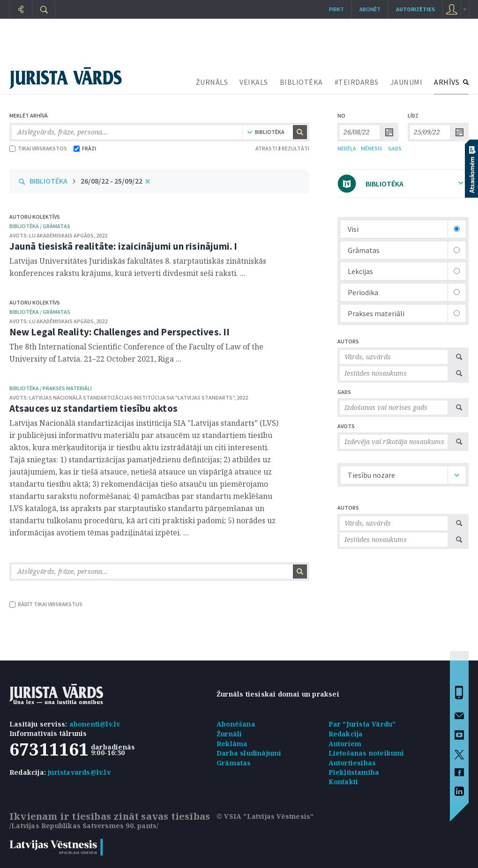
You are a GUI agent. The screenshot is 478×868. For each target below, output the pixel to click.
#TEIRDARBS (357, 82)
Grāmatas (234, 763)
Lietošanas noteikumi (366, 753)
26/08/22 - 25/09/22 (112, 181)
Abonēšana (236, 724)
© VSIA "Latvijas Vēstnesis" (265, 816)
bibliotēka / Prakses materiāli (51, 388)
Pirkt (336, 9)
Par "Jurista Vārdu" (362, 724)
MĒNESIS (372, 148)
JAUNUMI (407, 82)
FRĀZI (85, 148)
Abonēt (370, 9)
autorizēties (415, 9)
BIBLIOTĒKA (301, 82)
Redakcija (346, 734)
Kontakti (344, 782)
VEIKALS (254, 82)
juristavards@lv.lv (79, 772)
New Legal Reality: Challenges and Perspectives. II (119, 332)
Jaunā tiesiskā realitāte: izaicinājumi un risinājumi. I (123, 246)
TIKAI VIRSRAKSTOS (38, 148)
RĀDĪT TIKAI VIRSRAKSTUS (46, 604)
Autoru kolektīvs (35, 217)
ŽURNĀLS (212, 82)
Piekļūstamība (354, 772)
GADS (395, 148)
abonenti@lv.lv (95, 724)
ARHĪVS (447, 82)
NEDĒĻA (347, 148)
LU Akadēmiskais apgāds (61, 235)
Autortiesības (352, 763)
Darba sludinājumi (249, 753)
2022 (102, 235)
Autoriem (345, 744)
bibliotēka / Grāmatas (40, 226)
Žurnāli (229, 734)
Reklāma (232, 744)
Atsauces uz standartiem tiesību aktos (93, 408)
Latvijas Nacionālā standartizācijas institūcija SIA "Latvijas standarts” (132, 397)
